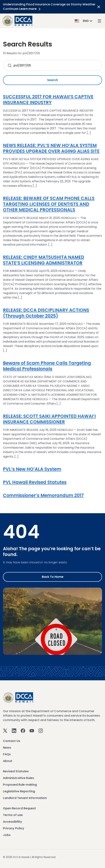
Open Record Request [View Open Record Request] (19, 808)
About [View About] (8, 761)
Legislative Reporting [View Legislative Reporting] (19, 791)
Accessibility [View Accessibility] (12, 822)
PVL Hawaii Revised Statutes (35, 482)
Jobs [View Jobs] (7, 835)
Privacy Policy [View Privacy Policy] (14, 828)
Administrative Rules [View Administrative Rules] (18, 778)
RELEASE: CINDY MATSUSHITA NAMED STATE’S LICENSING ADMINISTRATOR (44, 260)
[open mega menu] (99, 21)
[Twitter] (5, 730)
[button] (84, 21)
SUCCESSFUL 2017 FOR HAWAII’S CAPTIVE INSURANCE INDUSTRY (48, 100)
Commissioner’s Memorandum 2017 (43, 495)
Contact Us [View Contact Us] (12, 741)
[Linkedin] (14, 730)
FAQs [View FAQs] (7, 754)
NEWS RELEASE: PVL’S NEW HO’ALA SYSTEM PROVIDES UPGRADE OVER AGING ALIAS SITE (51, 148)
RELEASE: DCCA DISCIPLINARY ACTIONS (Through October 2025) (46, 313)
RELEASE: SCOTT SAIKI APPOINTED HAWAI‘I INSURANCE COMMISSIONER (49, 419)
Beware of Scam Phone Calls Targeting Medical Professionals (47, 366)
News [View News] (7, 748)
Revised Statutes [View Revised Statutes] (16, 771)
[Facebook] (23, 730)
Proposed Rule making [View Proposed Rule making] (20, 785)
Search (52, 80)
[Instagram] (41, 730)
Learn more (31, 9)
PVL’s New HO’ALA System (32, 469)
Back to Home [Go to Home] (53, 577)
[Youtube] (32, 730)
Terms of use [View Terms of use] (13, 815)
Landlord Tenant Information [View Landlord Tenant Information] (25, 798)
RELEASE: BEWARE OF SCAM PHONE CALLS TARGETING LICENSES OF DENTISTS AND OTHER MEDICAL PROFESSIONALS (49, 204)
